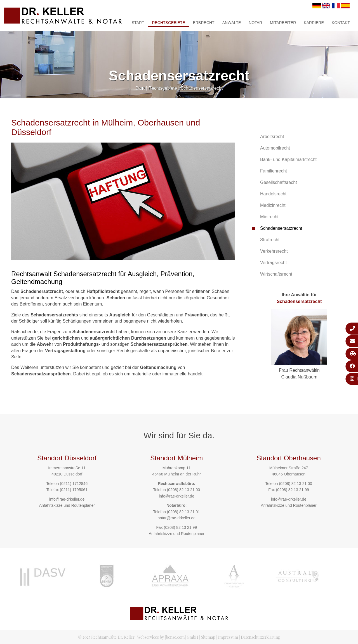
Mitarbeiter (283, 23)
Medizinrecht (273, 205)
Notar (255, 23)
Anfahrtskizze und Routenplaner (67, 505)
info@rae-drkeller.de (67, 499)
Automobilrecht (275, 148)
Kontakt (341, 23)
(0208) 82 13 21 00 (183, 490)
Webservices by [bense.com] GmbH (168, 637)
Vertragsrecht (273, 263)
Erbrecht (204, 23)
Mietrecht (269, 217)
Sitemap (208, 637)
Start (138, 23)
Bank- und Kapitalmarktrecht (288, 159)
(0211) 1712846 (74, 484)
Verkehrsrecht (274, 251)
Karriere (314, 23)
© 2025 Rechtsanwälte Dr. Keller (106, 637)
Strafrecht (270, 240)
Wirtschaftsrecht (276, 274)
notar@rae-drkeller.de (176, 518)
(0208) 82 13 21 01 (183, 512)
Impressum (228, 637)
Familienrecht (274, 171)
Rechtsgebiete (168, 23)
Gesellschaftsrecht (279, 182)
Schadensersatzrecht (202, 88)
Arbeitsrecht (272, 137)
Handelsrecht (273, 194)
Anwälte (232, 23)
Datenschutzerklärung (260, 637)
